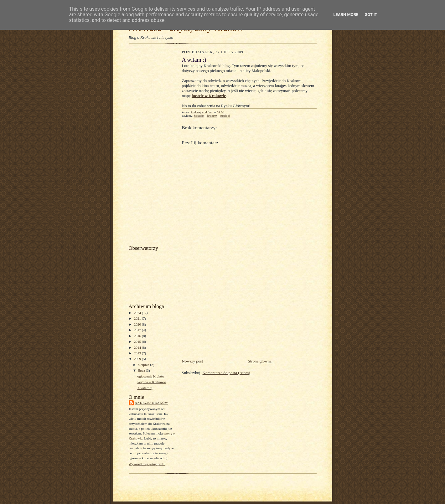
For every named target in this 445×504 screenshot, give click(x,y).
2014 (138, 347)
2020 (138, 324)
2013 (138, 353)
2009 (138, 359)
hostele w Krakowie (209, 96)
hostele (199, 116)
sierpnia (144, 365)
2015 (138, 342)
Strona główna (260, 361)
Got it (371, 15)
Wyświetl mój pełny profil (147, 464)
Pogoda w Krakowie (151, 382)
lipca (142, 370)
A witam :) (145, 388)
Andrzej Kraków (152, 403)
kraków (212, 116)
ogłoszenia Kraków (151, 376)
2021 (138, 318)
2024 (138, 313)
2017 (138, 330)
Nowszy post (193, 361)
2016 (138, 336)
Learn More (346, 15)
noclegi (225, 116)
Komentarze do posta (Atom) (226, 373)
